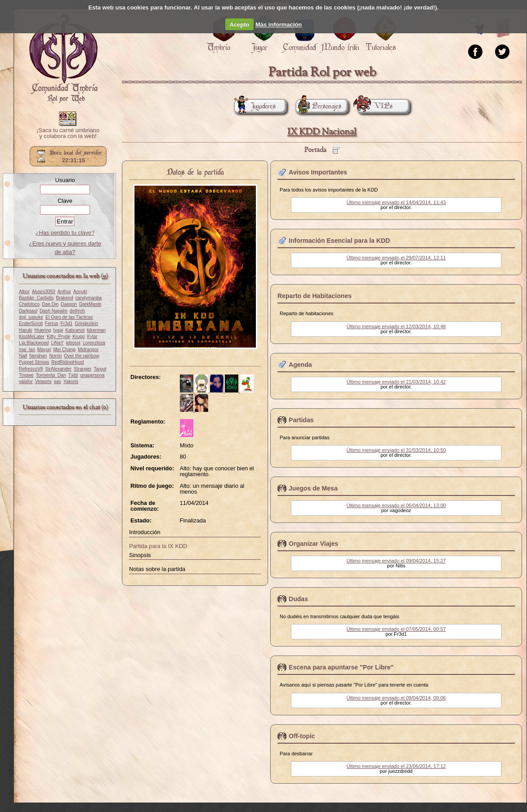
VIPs (375, 106)
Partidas (301, 420)
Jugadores (255, 106)
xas (58, 381)
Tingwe (26, 375)
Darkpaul (28, 311)
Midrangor (88, 350)
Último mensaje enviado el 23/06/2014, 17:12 (396, 766)
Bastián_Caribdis (36, 298)
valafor (26, 381)
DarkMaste (90, 304)
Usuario (65, 180)
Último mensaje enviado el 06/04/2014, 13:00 (396, 505)
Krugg (78, 337)
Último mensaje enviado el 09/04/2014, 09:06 (396, 698)
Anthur (64, 292)
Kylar (92, 337)
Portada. (63, 59)
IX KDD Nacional (322, 132)
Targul (100, 369)
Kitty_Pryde (58, 337)
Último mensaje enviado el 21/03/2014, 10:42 (396, 382)
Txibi (73, 375)
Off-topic (302, 736)
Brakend (64, 298)
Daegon (69, 304)
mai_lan (27, 350)
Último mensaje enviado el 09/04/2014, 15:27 (396, 561)
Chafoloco (29, 304)
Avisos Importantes (318, 172)
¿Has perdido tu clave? (65, 233)
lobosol (73, 343)
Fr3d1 (66, 323)
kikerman (96, 330)
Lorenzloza (94, 343)
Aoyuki (80, 292)
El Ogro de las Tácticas (69, 317)
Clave (65, 201)
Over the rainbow (81, 356)
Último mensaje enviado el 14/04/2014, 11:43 (396, 202)
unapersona (92, 375)
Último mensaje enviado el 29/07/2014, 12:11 (396, 258)
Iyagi (58, 330)
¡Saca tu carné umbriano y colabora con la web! (68, 134)
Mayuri (44, 350)
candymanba (89, 298)
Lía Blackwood (34, 343)
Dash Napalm (54, 311)
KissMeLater (32, 337)
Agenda (300, 365)
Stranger (83, 369)
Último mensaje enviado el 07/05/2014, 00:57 (396, 629)
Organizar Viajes (313, 544)
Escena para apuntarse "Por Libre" (341, 667)
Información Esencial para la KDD (339, 241)
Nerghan (38, 356)
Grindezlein (86, 323)
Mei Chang (65, 350)
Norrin (55, 356)
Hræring (43, 330)
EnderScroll (31, 323)
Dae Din (50, 304)
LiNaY (58, 343)
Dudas (298, 599)
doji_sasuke (31, 317)
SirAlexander (58, 369)
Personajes (319, 106)
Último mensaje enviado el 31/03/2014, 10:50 (396, 450)
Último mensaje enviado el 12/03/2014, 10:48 (396, 326)
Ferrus (52, 323)
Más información (279, 25)
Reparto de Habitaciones (315, 296)
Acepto (240, 25)
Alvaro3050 (44, 292)
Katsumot (75, 330)
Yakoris (71, 381)
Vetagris (43, 381)
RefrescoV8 (31, 369)
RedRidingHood (67, 362)
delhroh (77, 311)
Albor (24, 292)
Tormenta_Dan (51, 375)
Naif (23, 356)
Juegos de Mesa (313, 488)
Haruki (26, 330)
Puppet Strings (34, 362)
